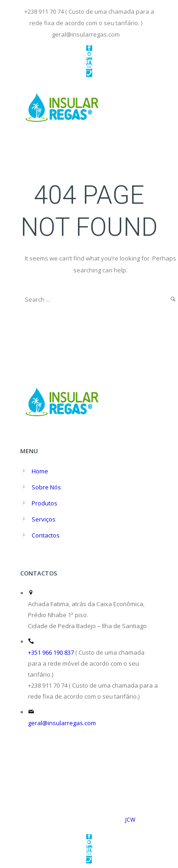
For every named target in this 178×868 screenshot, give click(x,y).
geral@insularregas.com (62, 723)
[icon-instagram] (89, 55)
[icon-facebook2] (89, 48)
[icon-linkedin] (89, 61)
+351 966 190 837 (51, 652)
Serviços (44, 519)
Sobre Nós (46, 487)
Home (40, 471)
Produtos (44, 503)
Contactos (46, 535)
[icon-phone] (89, 74)
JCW (130, 820)
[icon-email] (89, 68)
